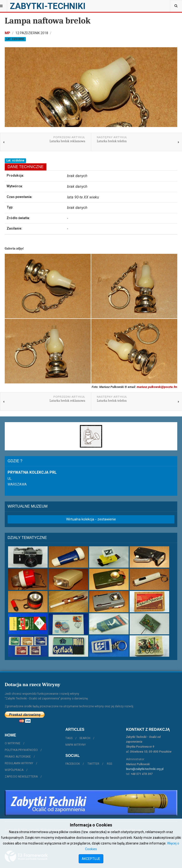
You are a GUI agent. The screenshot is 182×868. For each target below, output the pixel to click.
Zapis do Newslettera (21, 777)
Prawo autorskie (18, 757)
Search (85, 738)
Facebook (73, 764)
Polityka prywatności (21, 750)
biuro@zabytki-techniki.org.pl (145, 769)
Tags (69, 738)
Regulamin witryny (19, 763)
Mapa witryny (76, 745)
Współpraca (14, 770)
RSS (109, 764)
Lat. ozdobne (15, 39)
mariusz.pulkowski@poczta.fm (157, 387)
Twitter (93, 764)
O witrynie (13, 743)
